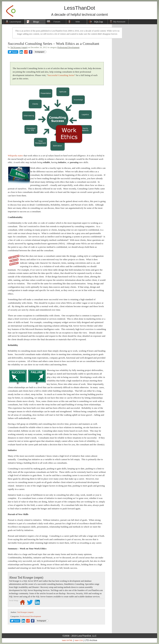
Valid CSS (79, 640)
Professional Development (68, 47)
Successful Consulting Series (61, 75)
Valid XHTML (67, 640)
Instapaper (40, 52)
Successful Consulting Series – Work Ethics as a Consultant (54, 44)
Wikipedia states (15, 156)
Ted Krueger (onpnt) (19, 47)
